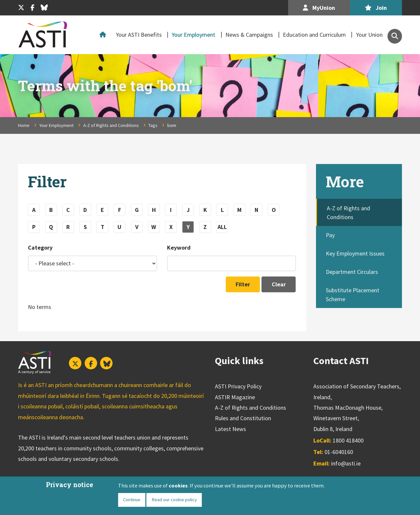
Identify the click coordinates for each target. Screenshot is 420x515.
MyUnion (319, 8)
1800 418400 (348, 440)
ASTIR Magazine (235, 397)
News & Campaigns (249, 35)
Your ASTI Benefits (139, 35)
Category (40, 247)
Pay (330, 235)
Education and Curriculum (314, 35)
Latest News (231, 429)
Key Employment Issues (355, 253)
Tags (153, 125)
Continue (132, 500)
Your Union (369, 35)
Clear (279, 284)
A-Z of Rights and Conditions (111, 125)
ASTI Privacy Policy (238, 386)
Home (104, 35)
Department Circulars (352, 272)
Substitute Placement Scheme (353, 295)
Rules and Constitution (243, 418)
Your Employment (193, 35)
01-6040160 (339, 452)
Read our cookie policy (174, 500)
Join (376, 8)
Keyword (179, 247)
